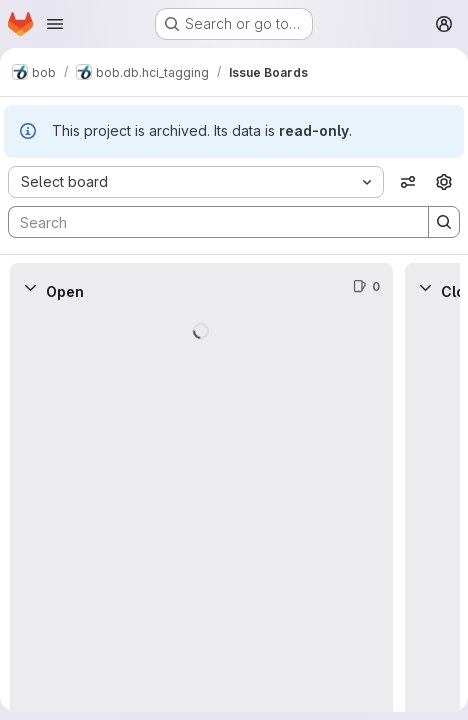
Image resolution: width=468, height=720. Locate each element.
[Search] (208, 222)
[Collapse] (30, 287)
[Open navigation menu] (55, 24)
